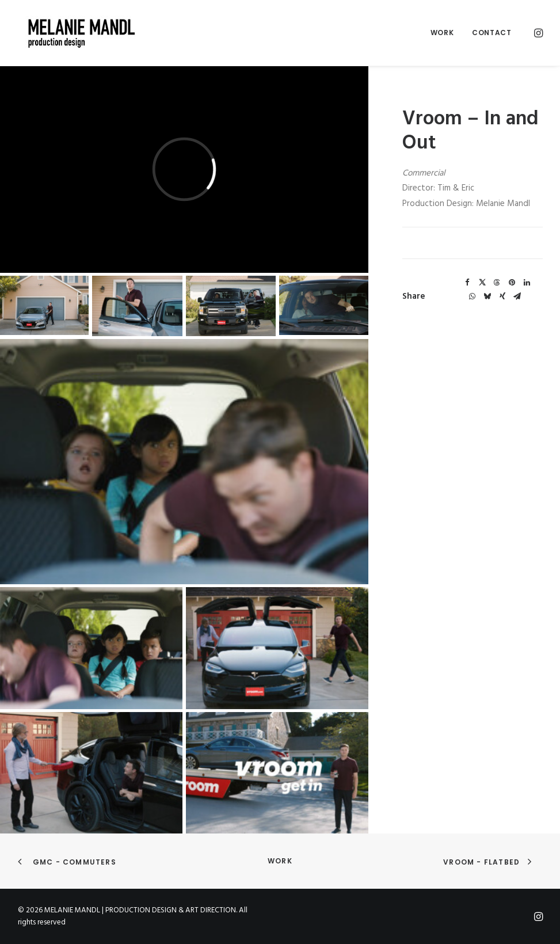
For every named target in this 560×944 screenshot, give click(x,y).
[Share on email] (517, 296)
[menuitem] (442, 33)
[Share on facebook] (467, 283)
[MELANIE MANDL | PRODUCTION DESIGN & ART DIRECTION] (74, 33)
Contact (492, 33)
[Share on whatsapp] (473, 296)
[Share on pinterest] (512, 283)
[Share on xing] (502, 296)
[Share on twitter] (482, 283)
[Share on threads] (497, 283)
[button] (538, 33)
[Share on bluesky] (487, 296)
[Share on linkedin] (527, 283)
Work (442, 33)
